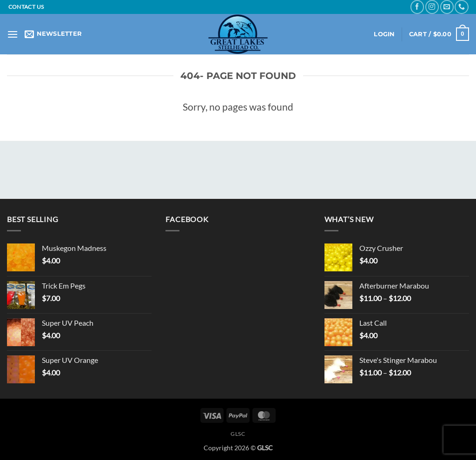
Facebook (187, 219)
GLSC (238, 434)
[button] (13, 34)
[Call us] (461, 7)
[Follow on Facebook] (417, 7)
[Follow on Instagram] (432, 7)
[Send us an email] (447, 7)
